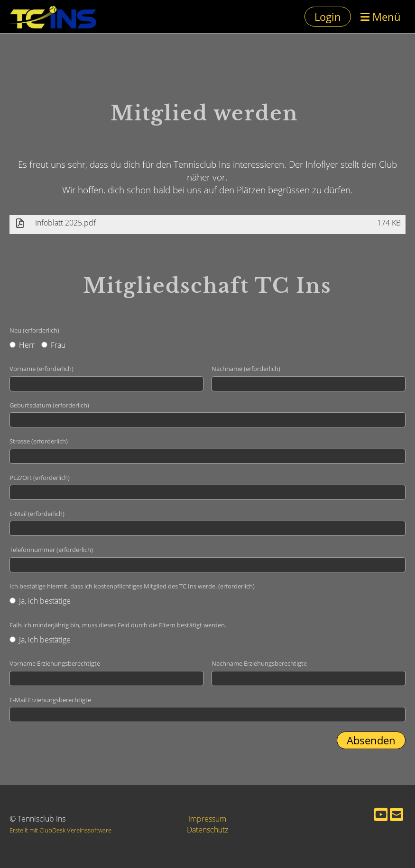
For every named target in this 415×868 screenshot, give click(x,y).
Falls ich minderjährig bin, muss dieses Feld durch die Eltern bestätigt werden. (118, 625)
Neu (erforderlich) (34, 330)
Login (328, 17)
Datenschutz (207, 830)
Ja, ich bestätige (40, 601)
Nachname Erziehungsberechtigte (259, 663)
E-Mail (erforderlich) (37, 514)
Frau (53, 345)
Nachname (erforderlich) (246, 369)
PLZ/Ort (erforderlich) (40, 478)
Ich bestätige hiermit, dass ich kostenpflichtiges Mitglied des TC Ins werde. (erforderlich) (132, 586)
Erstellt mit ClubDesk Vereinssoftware (60, 830)
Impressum (207, 819)
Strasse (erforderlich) (39, 441)
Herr (22, 345)
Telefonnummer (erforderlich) (51, 550)
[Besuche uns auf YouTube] (381, 814)
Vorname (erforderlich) (41, 369)
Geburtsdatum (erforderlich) (49, 405)
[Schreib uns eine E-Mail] (397, 814)
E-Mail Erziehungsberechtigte (50, 700)
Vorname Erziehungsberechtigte (55, 663)
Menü (381, 17)
